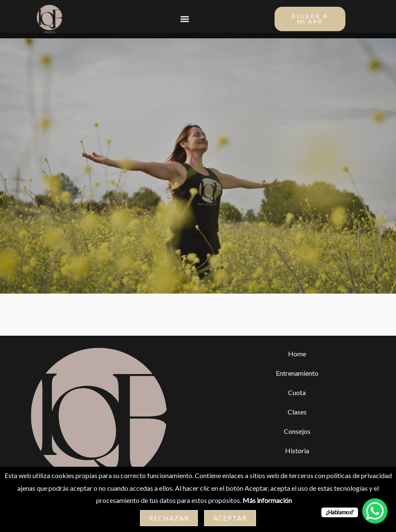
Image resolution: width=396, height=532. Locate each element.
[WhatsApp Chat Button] (375, 511)
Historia (297, 456)
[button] (185, 19)
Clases (297, 417)
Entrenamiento (297, 378)
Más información (267, 500)
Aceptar (230, 518)
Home (297, 359)
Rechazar (169, 518)
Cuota (297, 398)
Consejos (297, 437)
